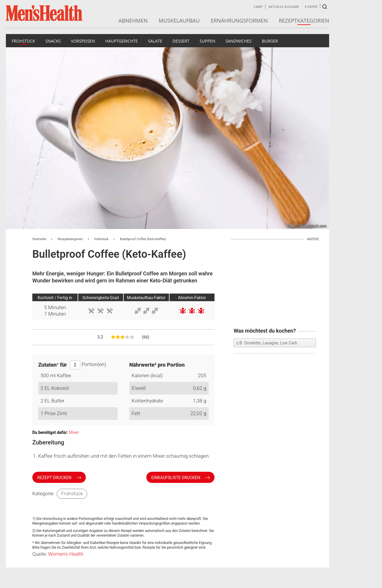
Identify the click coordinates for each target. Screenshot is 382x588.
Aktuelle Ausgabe (284, 7)
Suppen (207, 41)
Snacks (53, 41)
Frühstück (23, 41)
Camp (258, 7)
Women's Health (66, 554)
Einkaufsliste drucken (176, 478)
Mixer (74, 432)
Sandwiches (239, 41)
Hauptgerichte (122, 41)
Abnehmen (133, 21)
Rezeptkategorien (304, 21)
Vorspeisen (83, 41)
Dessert (181, 41)
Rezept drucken (55, 478)
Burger (270, 41)
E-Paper (311, 7)
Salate (155, 41)
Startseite (39, 239)
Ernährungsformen (239, 21)
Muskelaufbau (179, 21)
